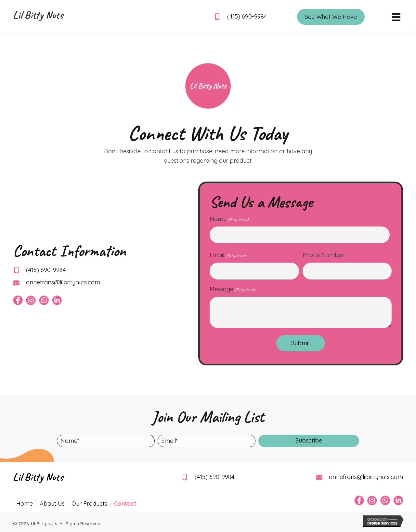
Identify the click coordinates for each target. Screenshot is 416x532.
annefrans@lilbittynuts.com (63, 282)
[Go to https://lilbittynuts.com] (39, 17)
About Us (52, 504)
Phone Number (323, 255)
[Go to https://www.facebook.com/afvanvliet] (18, 300)
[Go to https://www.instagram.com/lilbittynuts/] (31, 300)
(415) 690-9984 (247, 16)
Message (232, 289)
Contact (125, 504)
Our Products (89, 504)
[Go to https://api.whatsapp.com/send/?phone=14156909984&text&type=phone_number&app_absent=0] (44, 300)
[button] (309, 441)
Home (25, 504)
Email (228, 255)
